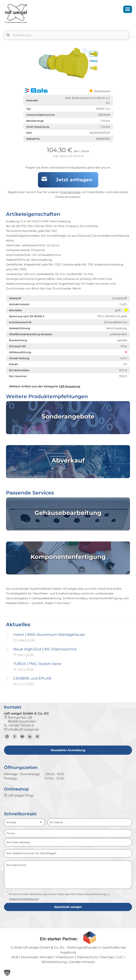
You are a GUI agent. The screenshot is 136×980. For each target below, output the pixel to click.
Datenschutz (87, 957)
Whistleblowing (54, 962)
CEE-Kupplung (70, 386)
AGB (15, 957)
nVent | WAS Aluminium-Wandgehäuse (49, 635)
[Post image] (8, 635)
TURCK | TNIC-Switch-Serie (37, 664)
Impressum (65, 957)
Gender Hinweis (82, 962)
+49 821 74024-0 (19, 725)
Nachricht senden (68, 907)
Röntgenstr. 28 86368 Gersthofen (20, 719)
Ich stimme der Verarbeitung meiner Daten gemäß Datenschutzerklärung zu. (57, 894)
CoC (120, 957)
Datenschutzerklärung (24, 899)
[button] (7, 973)
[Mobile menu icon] (128, 9)
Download (29, 957)
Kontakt (46, 957)
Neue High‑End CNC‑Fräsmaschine (45, 649)
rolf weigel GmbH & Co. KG (43, 948)
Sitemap (107, 957)
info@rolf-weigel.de (21, 729)
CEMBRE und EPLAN (32, 678)
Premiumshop (70, 192)
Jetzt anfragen (74, 180)
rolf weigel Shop (19, 795)
